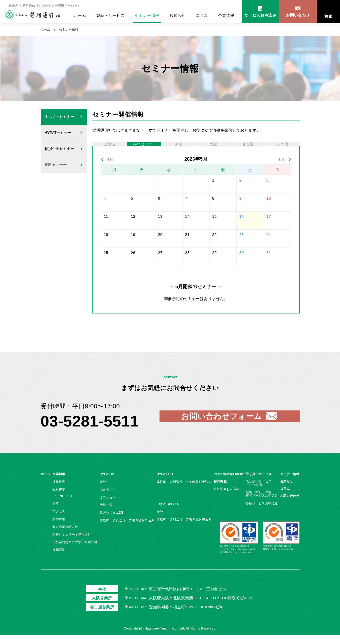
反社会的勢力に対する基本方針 (75, 551)
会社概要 (59, 498)
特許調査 (220, 490)
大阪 (213, 148)
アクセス (59, 520)
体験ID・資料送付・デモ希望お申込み (127, 529)
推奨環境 (59, 559)
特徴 (103, 491)
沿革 (56, 512)
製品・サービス (111, 15)
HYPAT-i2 (107, 483)
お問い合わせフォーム (222, 425)
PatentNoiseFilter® (229, 483)
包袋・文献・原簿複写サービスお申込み (262, 503)
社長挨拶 (59, 491)
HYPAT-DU (165, 483)
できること (108, 498)
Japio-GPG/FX (168, 513)
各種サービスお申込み (262, 512)
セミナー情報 (147, 15)
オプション (108, 506)
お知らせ (178, 15)
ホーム (80, 15)
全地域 (110, 148)
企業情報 (226, 15)
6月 (281, 168)
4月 (110, 168)
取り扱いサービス (259, 483)
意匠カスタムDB (112, 521)
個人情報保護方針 (65, 536)
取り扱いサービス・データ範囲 (260, 492)
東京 (179, 148)
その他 (282, 148)
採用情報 (59, 528)
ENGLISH (65, 505)
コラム (202, 15)
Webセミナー (144, 148)
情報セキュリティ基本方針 (72, 543)
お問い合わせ (290, 504)
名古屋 (248, 148)
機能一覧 (106, 514)
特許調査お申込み (227, 498)
